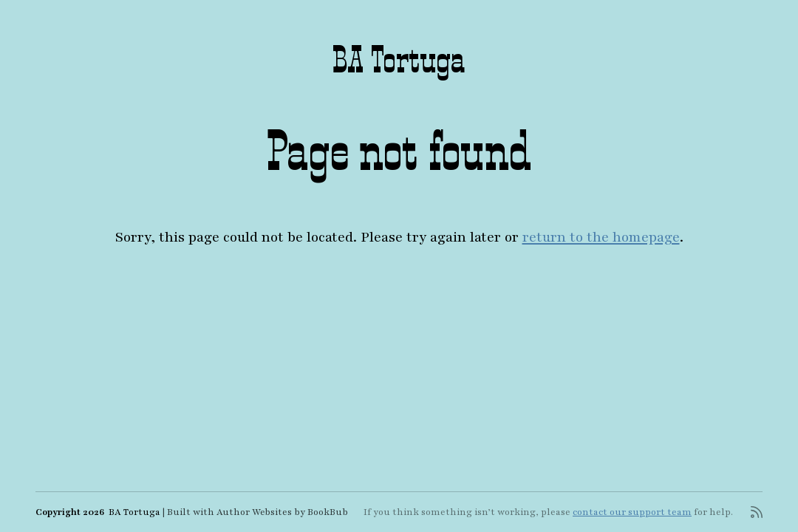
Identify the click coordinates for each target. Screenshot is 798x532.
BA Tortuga (399, 59)
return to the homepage (601, 237)
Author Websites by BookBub (282, 512)
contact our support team (632, 512)
